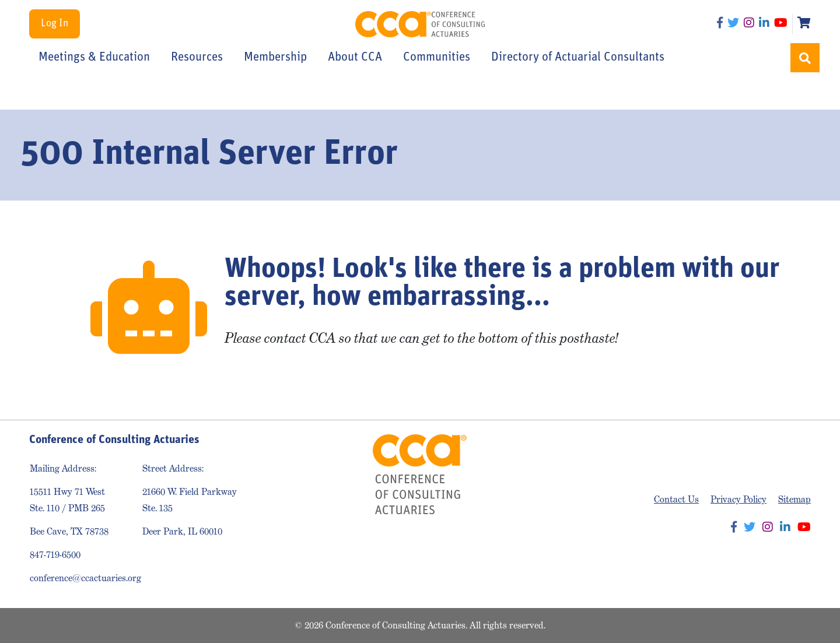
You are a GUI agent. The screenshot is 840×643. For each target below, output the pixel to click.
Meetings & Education (94, 57)
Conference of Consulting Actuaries (420, 24)
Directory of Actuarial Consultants (578, 57)
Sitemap (794, 499)
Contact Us (676, 499)
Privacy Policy (738, 499)
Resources (197, 57)
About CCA (355, 57)
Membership (275, 57)
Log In (55, 24)
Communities (437, 57)
